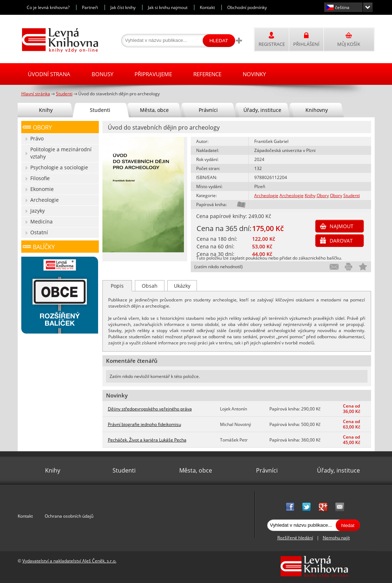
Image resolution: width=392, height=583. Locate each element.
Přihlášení (306, 44)
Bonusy (102, 74)
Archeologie (266, 195)
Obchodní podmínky (247, 7)
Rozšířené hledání (295, 538)
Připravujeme (153, 74)
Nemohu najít (336, 538)
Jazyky (38, 211)
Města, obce (154, 110)
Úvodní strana (49, 74)
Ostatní (39, 232)
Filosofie (40, 178)
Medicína (41, 221)
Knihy (310, 195)
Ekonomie (42, 189)
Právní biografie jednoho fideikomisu (144, 424)
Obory (323, 195)
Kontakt (207, 7)
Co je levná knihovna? (48, 7)
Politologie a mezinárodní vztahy (61, 153)
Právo (37, 138)
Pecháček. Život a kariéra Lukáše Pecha (147, 440)
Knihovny (317, 110)
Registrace (272, 44)
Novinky (254, 74)
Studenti (352, 195)
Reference (207, 74)
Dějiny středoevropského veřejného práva (150, 409)
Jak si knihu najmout (168, 7)
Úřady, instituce (262, 110)
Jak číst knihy (123, 7)
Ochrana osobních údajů (69, 516)
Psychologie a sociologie (59, 167)
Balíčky (44, 247)
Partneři (90, 7)
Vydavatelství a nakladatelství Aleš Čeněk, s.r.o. (69, 561)
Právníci (208, 110)
